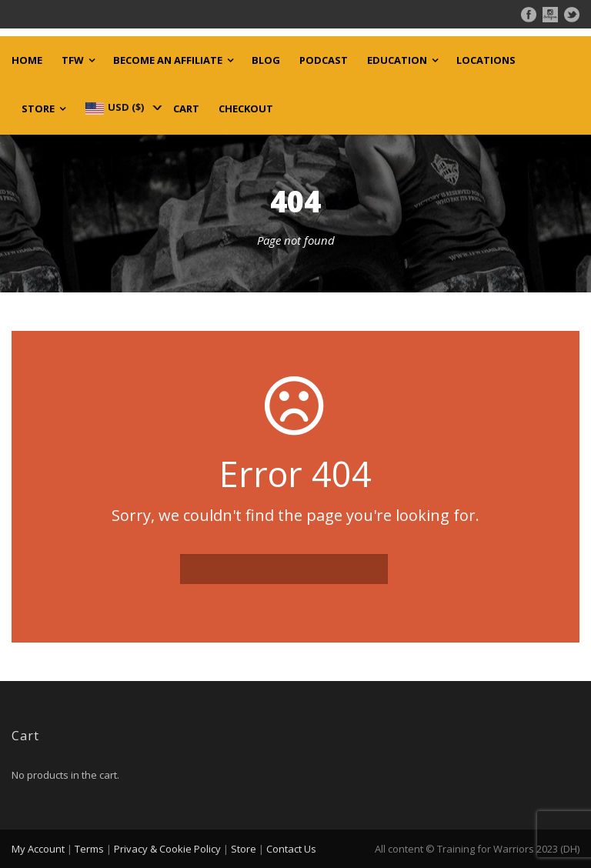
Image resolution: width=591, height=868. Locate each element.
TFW (73, 60)
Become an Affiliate (168, 60)
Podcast (324, 60)
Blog (266, 60)
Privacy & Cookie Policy (167, 849)
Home (27, 60)
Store (38, 109)
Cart (186, 109)
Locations (486, 60)
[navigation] (122, 107)
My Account (38, 849)
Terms (89, 849)
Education (397, 60)
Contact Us (291, 849)
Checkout (246, 109)
